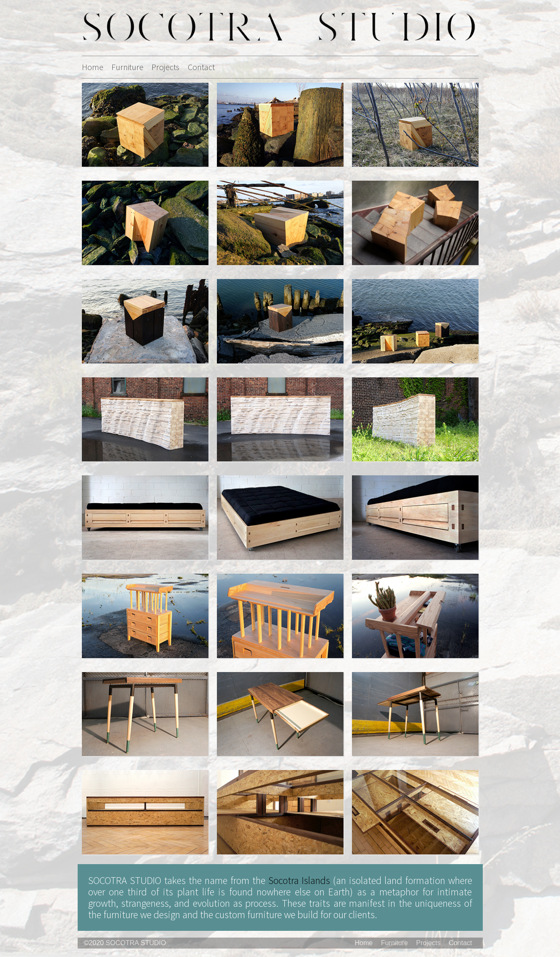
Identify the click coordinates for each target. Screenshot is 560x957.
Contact (201, 67)
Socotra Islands (299, 880)
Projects (165, 67)
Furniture (127, 67)
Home (93, 67)
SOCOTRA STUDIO (136, 943)
